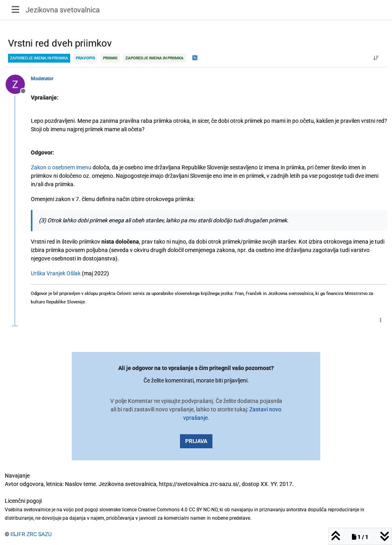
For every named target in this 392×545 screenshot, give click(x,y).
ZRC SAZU (39, 534)
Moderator (42, 79)
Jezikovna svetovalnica (63, 10)
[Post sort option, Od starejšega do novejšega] (376, 58)
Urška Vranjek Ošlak (56, 273)
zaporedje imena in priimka (39, 58)
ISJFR (18, 534)
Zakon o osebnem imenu (61, 167)
